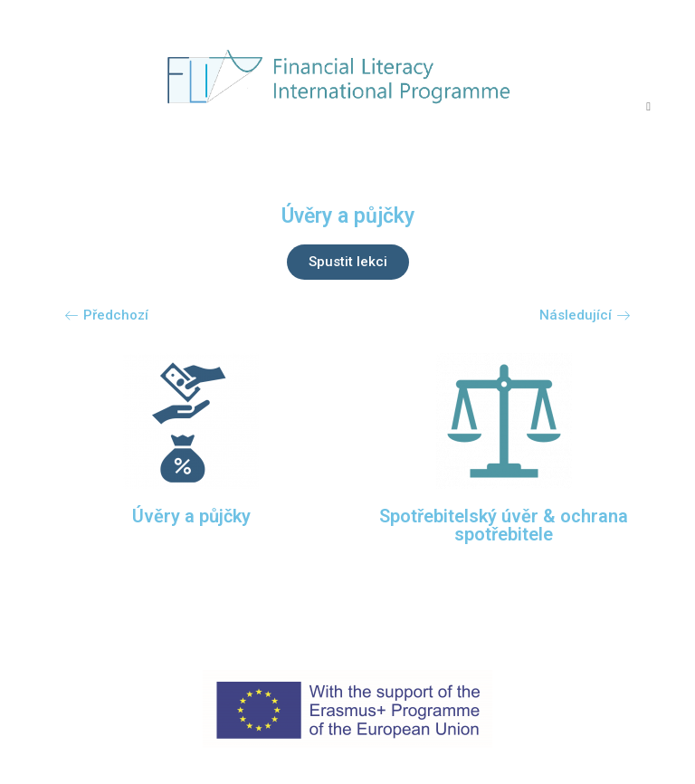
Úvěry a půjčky (191, 516)
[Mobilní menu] (648, 106)
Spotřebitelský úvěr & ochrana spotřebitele (504, 525)
